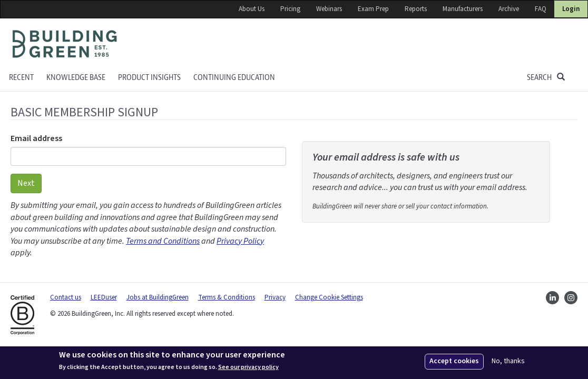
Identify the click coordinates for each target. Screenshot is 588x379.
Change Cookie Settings (329, 297)
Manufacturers (463, 9)
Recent (21, 78)
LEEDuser (104, 297)
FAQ (541, 9)
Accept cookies (454, 361)
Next (26, 183)
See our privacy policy (248, 367)
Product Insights (149, 78)
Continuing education (234, 78)
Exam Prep (373, 9)
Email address (36, 138)
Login (571, 9)
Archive (509, 9)
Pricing (290, 9)
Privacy (275, 297)
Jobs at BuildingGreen (158, 297)
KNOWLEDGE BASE (76, 78)
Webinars (329, 9)
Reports (416, 9)
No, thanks (508, 361)
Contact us (66, 297)
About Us (252, 9)
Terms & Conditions (227, 297)
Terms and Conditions (163, 241)
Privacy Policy (240, 241)
